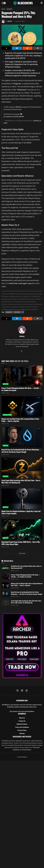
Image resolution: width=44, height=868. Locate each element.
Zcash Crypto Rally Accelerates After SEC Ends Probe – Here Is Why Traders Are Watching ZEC (21, 482)
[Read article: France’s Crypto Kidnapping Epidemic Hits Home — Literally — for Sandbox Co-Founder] (22, 376)
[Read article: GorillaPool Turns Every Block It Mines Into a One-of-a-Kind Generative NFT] (5, 568)
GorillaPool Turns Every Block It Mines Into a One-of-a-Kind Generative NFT (26, 567)
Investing (17, 312)
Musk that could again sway (21, 283)
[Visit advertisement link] (22, 646)
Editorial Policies (22, 724)
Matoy (10, 21)
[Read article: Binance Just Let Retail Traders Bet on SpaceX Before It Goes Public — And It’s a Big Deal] (22, 406)
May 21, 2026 (5, 393)
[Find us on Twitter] (17, 691)
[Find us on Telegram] (22, 691)
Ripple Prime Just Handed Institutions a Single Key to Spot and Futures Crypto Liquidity (21, 512)
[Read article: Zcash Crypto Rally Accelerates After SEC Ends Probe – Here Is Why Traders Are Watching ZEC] (22, 468)
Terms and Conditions (22, 727)
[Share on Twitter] (6, 48)
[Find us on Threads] (27, 691)
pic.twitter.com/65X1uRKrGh (14, 117)
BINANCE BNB (7, 415)
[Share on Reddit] (27, 48)
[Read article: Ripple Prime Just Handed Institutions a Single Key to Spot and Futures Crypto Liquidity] (22, 499)
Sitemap (22, 733)
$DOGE (18, 107)
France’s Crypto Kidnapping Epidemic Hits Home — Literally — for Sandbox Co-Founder (21, 389)
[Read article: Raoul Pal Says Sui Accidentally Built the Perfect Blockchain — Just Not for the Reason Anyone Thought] (22, 437)
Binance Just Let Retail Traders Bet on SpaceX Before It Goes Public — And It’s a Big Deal (20, 420)
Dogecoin (17, 84)
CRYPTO (5, 384)
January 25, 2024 (20, 21)
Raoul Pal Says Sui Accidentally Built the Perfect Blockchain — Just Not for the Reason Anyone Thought (21, 451)
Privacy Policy (22, 730)
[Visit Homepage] (23, 3)
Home (3, 9)
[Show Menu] (42, 3)
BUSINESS (9, 9)
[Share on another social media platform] (38, 48)
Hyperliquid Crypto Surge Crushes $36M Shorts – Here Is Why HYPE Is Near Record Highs (21, 543)
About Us (22, 718)
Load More (22, 554)
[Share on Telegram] (17, 48)
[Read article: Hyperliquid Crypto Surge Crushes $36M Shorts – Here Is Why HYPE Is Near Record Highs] (22, 530)
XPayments (22, 90)
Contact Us (22, 721)
